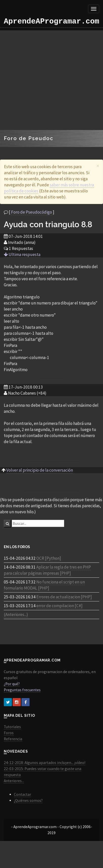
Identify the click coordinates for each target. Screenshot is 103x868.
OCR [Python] (49, 558)
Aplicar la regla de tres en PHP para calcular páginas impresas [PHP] (47, 570)
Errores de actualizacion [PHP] (64, 597)
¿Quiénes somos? (28, 800)
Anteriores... (14, 781)
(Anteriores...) (16, 615)
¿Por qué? (12, 684)
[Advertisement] (47, 80)
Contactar (22, 794)
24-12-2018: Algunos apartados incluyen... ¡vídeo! (45, 763)
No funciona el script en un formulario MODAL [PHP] (44, 585)
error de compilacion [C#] (59, 606)
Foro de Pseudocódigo (32, 212)
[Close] (98, 166)
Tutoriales (12, 727)
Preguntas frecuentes (22, 690)
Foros (9, 733)
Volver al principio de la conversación (40, 470)
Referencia (13, 739)
